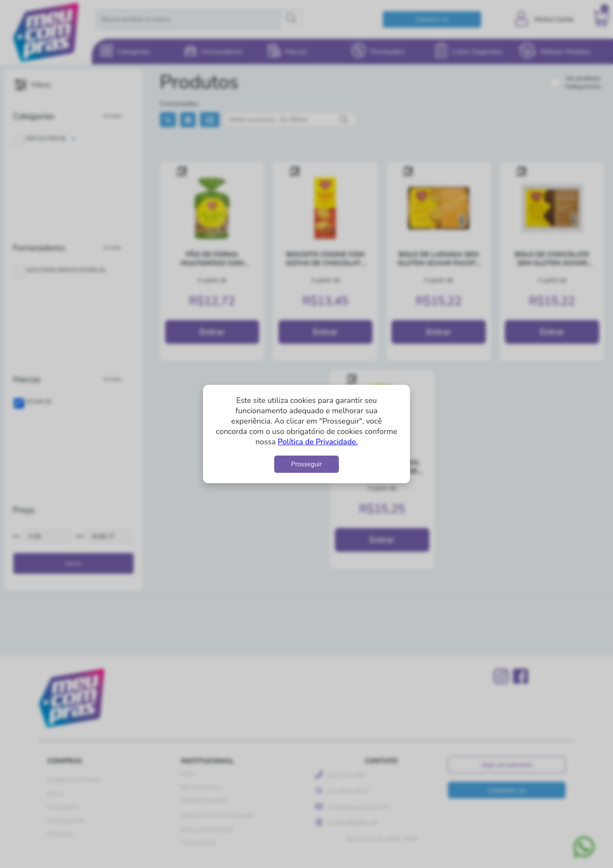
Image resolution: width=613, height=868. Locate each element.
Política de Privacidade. (317, 442)
